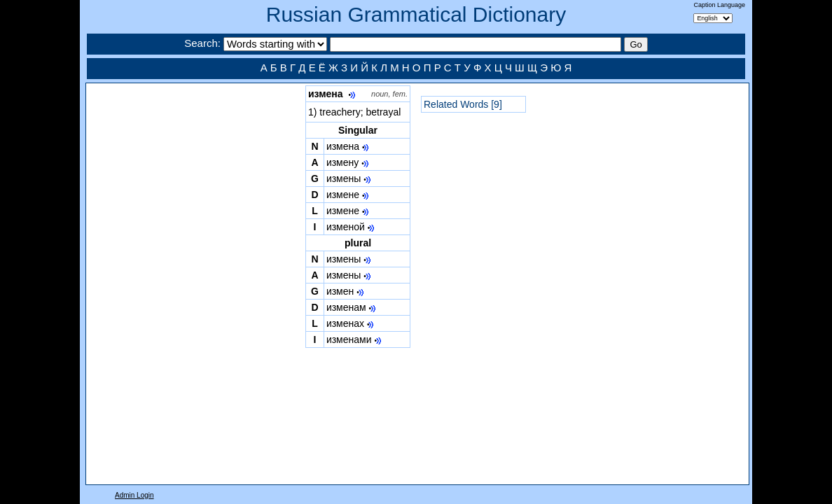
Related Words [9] (463, 104)
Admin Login (134, 495)
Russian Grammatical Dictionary (416, 14)
